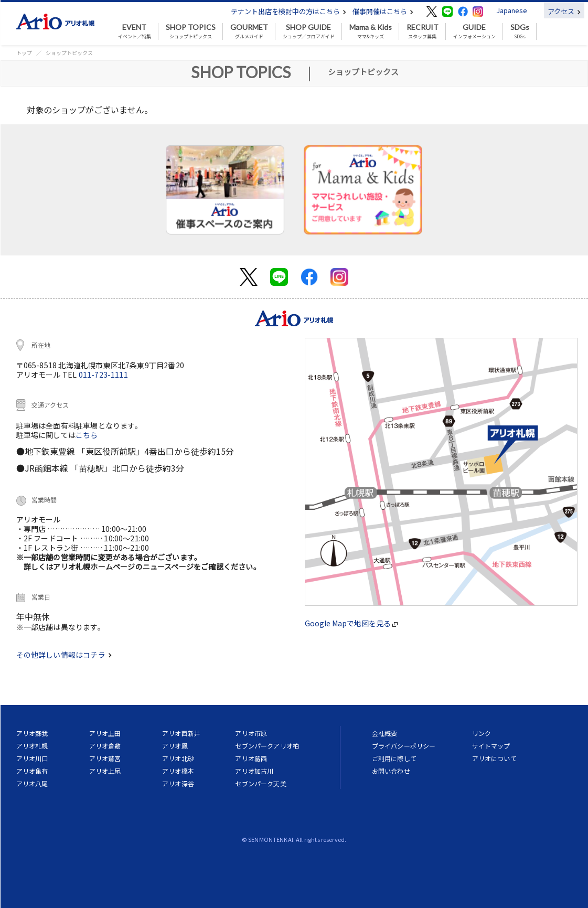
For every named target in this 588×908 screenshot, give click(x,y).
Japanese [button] (512, 10)
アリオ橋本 (178, 771)
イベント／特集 (135, 31)
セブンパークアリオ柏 (267, 746)
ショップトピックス (191, 31)
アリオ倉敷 (105, 746)
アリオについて (494, 758)
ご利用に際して (394, 758)
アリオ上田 (105, 733)
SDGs (520, 31)
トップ (24, 53)
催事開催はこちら (383, 11)
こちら (87, 435)
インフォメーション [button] (474, 31)
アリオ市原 (251, 733)
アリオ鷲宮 (105, 758)
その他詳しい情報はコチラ (64, 655)
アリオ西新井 (181, 733)
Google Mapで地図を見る (351, 623)
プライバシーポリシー (404, 746)
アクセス (564, 11)
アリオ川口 (32, 758)
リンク (482, 733)
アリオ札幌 (32, 746)
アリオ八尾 (32, 783)
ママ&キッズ (371, 31)
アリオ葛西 (251, 758)
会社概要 (385, 733)
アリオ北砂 (178, 758)
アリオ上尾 (105, 771)
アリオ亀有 (32, 771)
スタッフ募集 (423, 31)
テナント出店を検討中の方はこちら (288, 11)
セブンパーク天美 (260, 783)
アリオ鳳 (175, 746)
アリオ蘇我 (32, 733)
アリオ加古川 (254, 771)
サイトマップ (491, 746)
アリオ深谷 (178, 783)
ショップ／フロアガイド (309, 31)
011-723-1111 (103, 375)
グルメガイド (249, 31)
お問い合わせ (391, 771)
